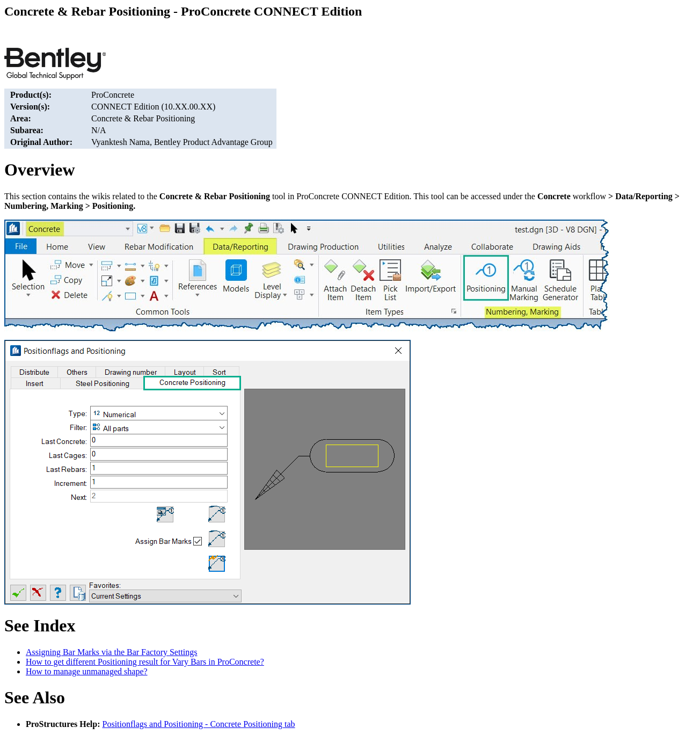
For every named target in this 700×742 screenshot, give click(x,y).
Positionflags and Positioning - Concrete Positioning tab (199, 724)
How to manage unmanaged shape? (87, 671)
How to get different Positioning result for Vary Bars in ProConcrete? (145, 662)
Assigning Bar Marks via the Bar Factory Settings (112, 652)
